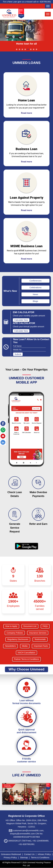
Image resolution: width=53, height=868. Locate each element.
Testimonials (40, 639)
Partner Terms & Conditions (27, 659)
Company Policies (15, 633)
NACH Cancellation (27, 653)
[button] (17, 49)
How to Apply (11, 626)
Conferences (35, 281)
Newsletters (10, 646)
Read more (27, 113)
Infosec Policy (44, 854)
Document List (30, 626)
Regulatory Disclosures (18, 639)
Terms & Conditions (40, 857)
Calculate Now (21, 320)
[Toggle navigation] (48, 6)
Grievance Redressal (11, 854)
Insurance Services (38, 633)
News (35, 294)
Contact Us (29, 854)
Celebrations (35, 287)
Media (25, 646)
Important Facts (41, 646)
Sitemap (24, 857)
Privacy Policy (11, 857)
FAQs (45, 626)
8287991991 (45, 2)
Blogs (35, 301)
